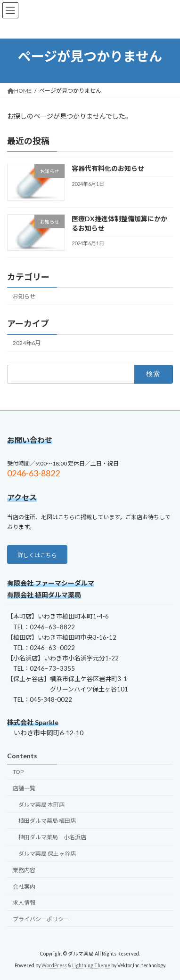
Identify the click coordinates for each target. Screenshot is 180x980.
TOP (18, 772)
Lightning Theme (91, 965)
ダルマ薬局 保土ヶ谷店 (47, 854)
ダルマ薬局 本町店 (41, 805)
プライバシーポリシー (41, 919)
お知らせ (24, 296)
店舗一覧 (24, 788)
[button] (37, 554)
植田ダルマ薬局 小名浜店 (52, 837)
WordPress (54, 965)
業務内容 (24, 870)
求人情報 (24, 903)
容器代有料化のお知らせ (108, 168)
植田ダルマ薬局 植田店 (47, 821)
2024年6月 (27, 343)
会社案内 (24, 886)
